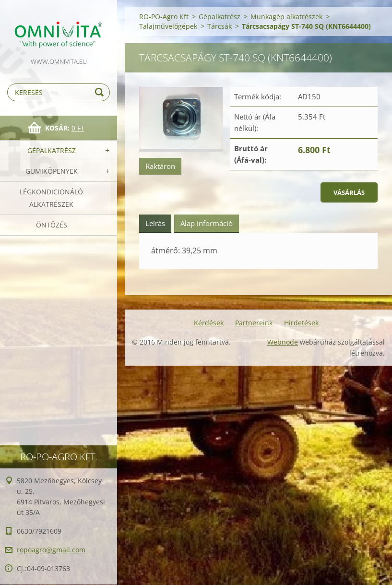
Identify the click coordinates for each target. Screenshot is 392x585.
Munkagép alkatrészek (286, 17)
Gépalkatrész (52, 150)
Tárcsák (220, 26)
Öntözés (52, 225)
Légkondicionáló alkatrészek (51, 198)
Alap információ (207, 223)
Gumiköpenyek (52, 171)
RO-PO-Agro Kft (164, 17)
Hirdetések (301, 323)
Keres (101, 92)
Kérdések (209, 323)
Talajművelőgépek (168, 26)
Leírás (155, 223)
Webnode (283, 342)
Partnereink (254, 323)
